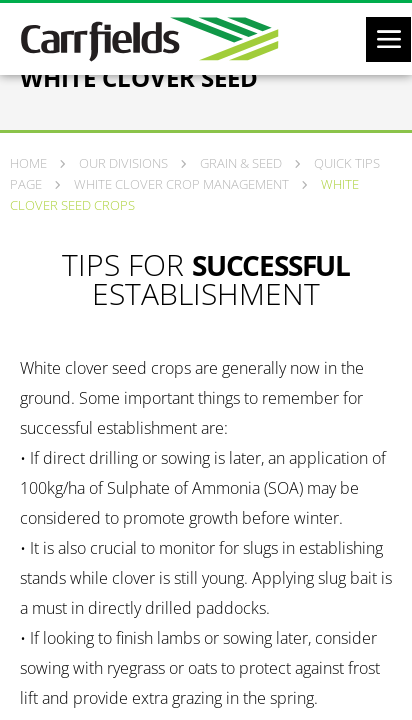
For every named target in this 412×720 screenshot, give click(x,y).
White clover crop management (181, 184)
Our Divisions (123, 163)
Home (28, 163)
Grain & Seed (241, 163)
